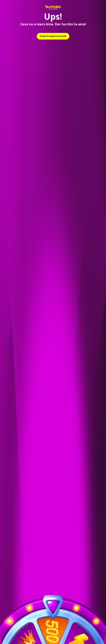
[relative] (53, 36)
